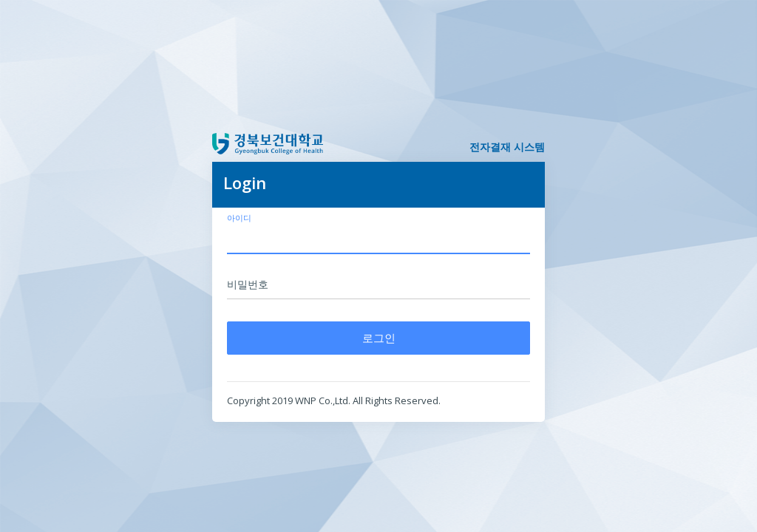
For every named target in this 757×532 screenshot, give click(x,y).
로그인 (379, 338)
